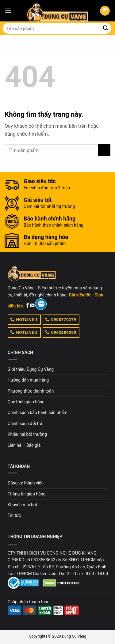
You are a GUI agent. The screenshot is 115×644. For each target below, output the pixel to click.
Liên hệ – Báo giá (24, 445)
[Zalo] (41, 304)
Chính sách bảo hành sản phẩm (38, 412)
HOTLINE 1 (24, 319)
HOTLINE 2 (24, 332)
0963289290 (61, 332)
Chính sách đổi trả (25, 424)
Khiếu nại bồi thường (27, 434)
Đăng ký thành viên (26, 483)
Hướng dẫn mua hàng (28, 380)
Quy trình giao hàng (26, 402)
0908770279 (61, 319)
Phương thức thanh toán (31, 391)
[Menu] (8, 11)
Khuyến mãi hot (22, 505)
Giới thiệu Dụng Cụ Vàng (31, 369)
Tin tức (14, 515)
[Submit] (105, 28)
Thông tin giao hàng (27, 494)
